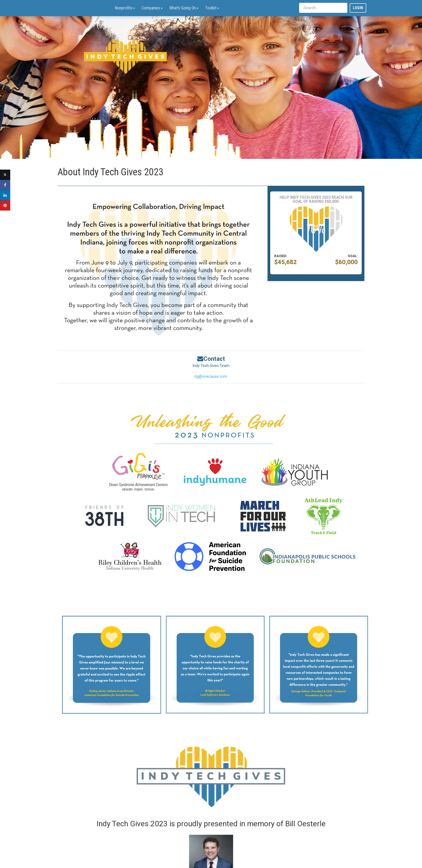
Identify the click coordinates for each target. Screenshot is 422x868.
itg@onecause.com (211, 376)
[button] (275, 54)
